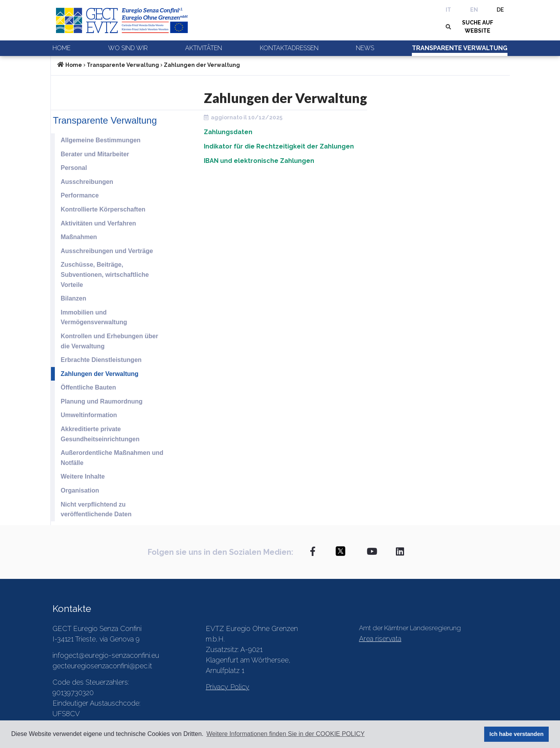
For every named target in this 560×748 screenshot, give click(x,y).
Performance (80, 195)
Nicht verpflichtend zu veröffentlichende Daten (96, 509)
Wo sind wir (128, 48)
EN (474, 10)
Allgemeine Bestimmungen (101, 140)
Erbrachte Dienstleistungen (101, 360)
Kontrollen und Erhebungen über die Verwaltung (109, 341)
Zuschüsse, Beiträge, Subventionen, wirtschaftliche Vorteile (105, 274)
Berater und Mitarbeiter (95, 154)
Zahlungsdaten (228, 132)
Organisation (80, 490)
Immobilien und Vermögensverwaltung (94, 317)
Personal (74, 168)
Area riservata (380, 639)
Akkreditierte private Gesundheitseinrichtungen (100, 434)
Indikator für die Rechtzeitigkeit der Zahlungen (279, 146)
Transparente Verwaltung (460, 48)
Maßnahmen (79, 237)
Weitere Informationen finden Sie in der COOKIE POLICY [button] (286, 734)
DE (500, 10)
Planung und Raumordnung (102, 401)
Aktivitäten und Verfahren (98, 223)
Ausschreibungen (87, 182)
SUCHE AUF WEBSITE (478, 27)
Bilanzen (73, 298)
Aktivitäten (204, 48)
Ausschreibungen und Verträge (107, 251)
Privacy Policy (227, 687)
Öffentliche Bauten (88, 387)
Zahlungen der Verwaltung (202, 65)
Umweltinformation (89, 415)
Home (61, 48)
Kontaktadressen (289, 48)
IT (448, 10)
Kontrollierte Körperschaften (103, 209)
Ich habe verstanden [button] (517, 734)
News (365, 48)
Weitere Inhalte (83, 476)
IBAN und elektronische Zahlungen (259, 161)
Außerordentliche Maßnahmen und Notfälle (112, 458)
